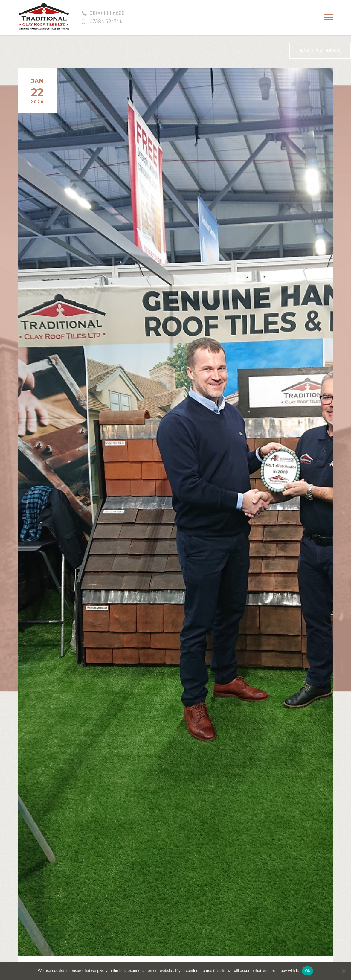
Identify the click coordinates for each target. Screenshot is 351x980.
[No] (344, 971)
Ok (307, 971)
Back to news (320, 51)
